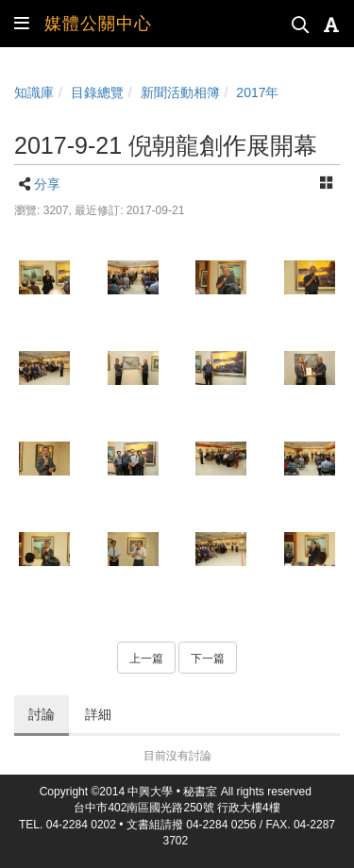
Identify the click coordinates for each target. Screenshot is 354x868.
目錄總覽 (97, 92)
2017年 (257, 92)
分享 (47, 184)
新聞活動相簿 (180, 92)
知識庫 (34, 92)
